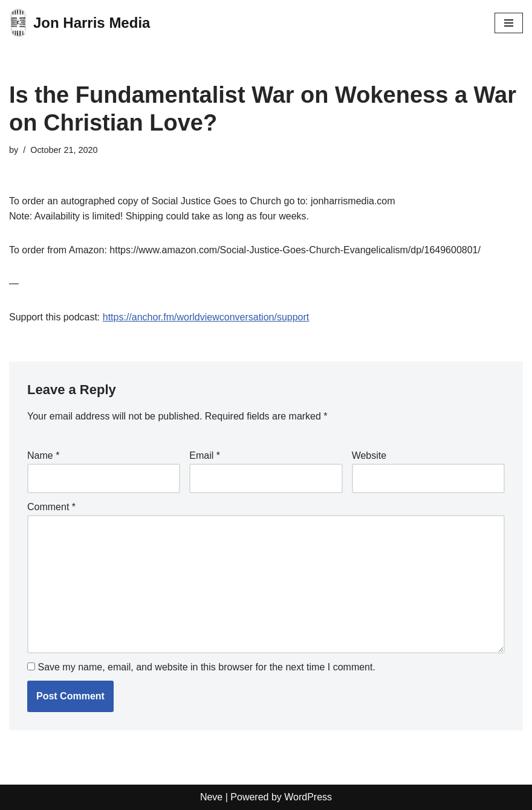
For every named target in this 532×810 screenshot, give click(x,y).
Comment (51, 507)
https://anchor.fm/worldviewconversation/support (206, 317)
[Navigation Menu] (509, 23)
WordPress (308, 797)
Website (369, 455)
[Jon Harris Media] (79, 23)
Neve (211, 797)
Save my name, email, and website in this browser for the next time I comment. (206, 667)
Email (205, 455)
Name (43, 455)
